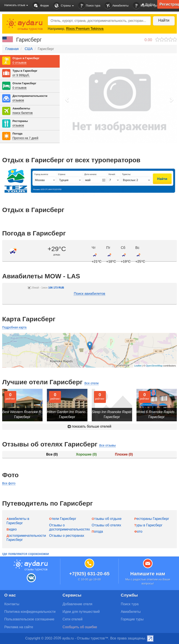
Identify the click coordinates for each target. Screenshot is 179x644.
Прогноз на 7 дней (25, 138)
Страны (64, 6)
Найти (164, 20)
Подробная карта (14, 327)
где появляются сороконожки (25, 554)
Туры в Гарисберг (25, 71)
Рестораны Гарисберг (152, 519)
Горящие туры (132, 619)
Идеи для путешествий (81, 612)
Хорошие (86, 454)
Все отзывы (107, 445)
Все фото (9, 483)
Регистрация (169, 4)
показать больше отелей (89, 426)
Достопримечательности (30, 96)
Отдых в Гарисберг (26, 58)
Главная (12, 49)
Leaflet (138, 366)
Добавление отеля (77, 604)
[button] (67, 100)
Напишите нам (148, 574)
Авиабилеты (117, 6)
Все (52, 454)
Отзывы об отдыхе (107, 519)
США (29, 49)
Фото (138, 531)
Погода (17, 134)
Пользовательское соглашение (29, 619)
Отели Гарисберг (24, 83)
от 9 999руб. (21, 75)
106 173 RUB (56, 288)
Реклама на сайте (19, 627)
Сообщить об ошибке (80, 627)
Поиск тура (89, 6)
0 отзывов (19, 63)
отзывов (18, 100)
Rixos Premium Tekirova (85, 29)
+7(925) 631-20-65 (89, 574)
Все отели (91, 383)
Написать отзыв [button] (16, 5)
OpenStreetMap (154, 366)
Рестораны (20, 121)
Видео (12, 529)
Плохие (124, 454)
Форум (40, 6)
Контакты (12, 604)
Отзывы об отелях (107, 525)
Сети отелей (72, 619)
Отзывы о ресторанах (67, 536)
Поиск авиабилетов (89, 294)
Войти (147, 5)
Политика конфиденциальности (30, 612)
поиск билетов (22, 113)
